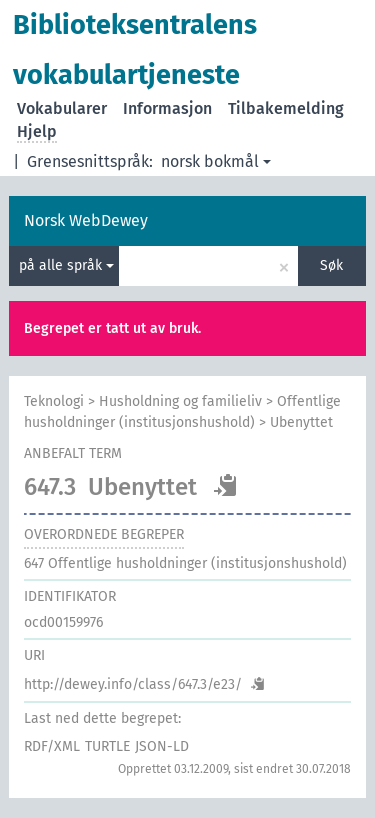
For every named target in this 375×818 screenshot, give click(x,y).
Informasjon (167, 108)
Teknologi (54, 401)
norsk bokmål (216, 161)
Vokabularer (62, 108)
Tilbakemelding (286, 108)
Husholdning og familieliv (180, 401)
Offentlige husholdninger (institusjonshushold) (185, 563)
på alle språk (66, 265)
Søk (331, 265)
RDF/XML (52, 746)
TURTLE (107, 746)
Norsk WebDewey (86, 220)
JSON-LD (162, 746)
